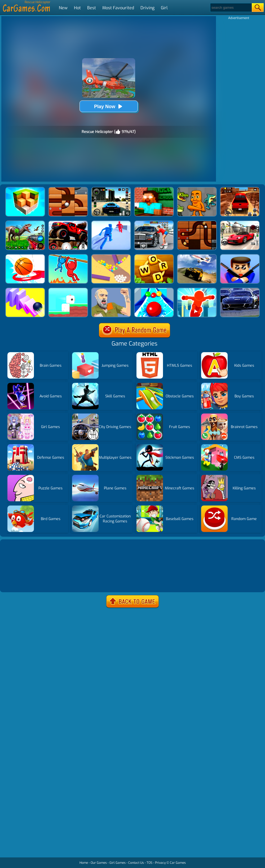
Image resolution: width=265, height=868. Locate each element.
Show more (19, 582)
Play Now (109, 106)
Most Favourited (118, 8)
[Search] (231, 8)
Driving (147, 8)
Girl (164, 8)
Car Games (178, 863)
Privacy (160, 863)
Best (92, 8)
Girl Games (118, 863)
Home (84, 863)
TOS (149, 863)
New (63, 8)
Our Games (99, 863)
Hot (77, 8)
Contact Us (136, 863)
